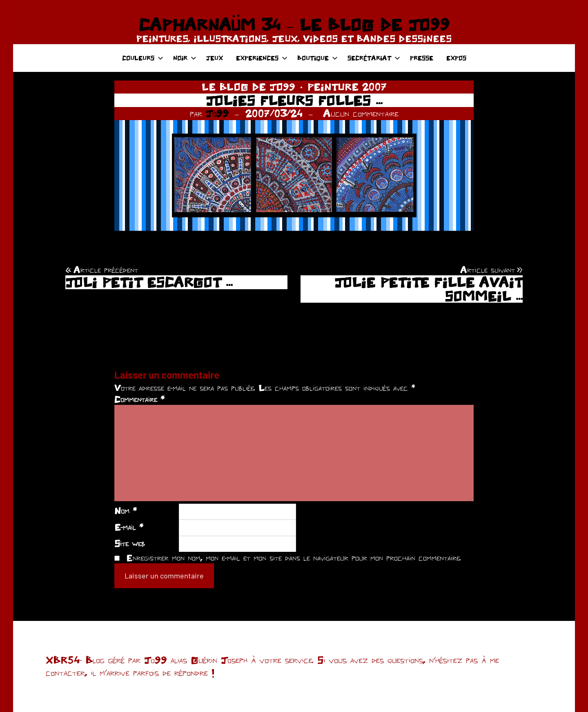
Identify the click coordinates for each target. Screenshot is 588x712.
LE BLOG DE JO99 (248, 87)
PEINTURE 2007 (347, 87)
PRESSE (422, 58)
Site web (130, 543)
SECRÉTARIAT (374, 58)
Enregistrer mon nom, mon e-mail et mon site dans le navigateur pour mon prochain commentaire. (294, 558)
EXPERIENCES (262, 58)
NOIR (185, 58)
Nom (126, 511)
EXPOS (456, 58)
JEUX (215, 58)
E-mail (129, 527)
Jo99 (217, 113)
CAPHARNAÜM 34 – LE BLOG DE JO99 (294, 25)
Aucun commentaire (361, 113)
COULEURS (143, 58)
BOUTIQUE (317, 58)
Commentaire (139, 399)
